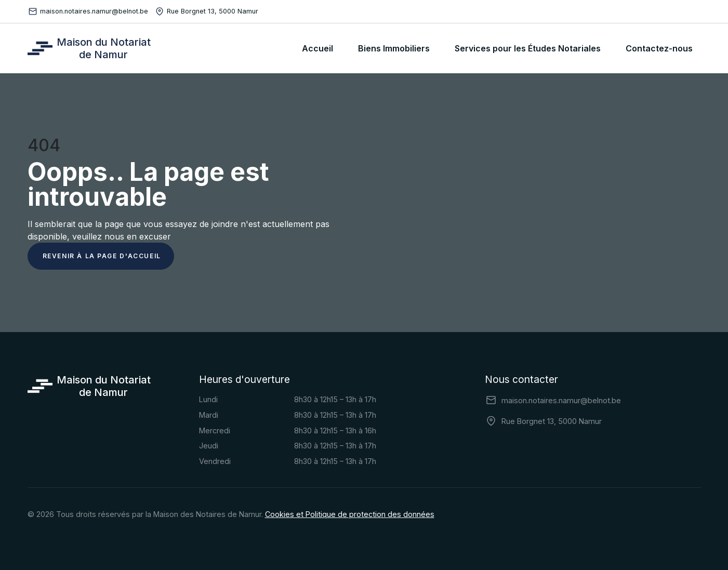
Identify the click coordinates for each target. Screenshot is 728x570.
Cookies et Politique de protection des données (350, 514)
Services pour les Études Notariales (528, 48)
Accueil (317, 48)
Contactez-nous (659, 48)
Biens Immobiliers (394, 48)
